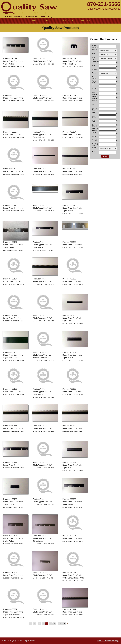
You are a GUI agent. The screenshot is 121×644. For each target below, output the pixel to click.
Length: (95, 69)
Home (34, 21)
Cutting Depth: (95, 109)
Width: (94, 65)
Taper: (94, 133)
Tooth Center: (95, 78)
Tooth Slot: (94, 82)
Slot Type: (95, 148)
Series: (94, 50)
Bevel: (94, 112)
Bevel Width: (94, 121)
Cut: (94, 105)
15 (64, 624)
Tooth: (94, 73)
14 (60, 624)
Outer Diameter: (95, 98)
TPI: (94, 85)
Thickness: (96, 62)
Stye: (94, 54)
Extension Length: (95, 129)
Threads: (95, 140)
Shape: (95, 101)
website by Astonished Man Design (108, 641)
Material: (95, 152)
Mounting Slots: (95, 145)
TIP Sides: (96, 89)
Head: (94, 136)
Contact (85, 21)
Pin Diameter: (95, 125)
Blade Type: (94, 58)
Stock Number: (95, 46)
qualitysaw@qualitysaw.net (104, 9)
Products (67, 21)
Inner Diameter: (95, 93)
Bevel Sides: (94, 117)
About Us (49, 21)
